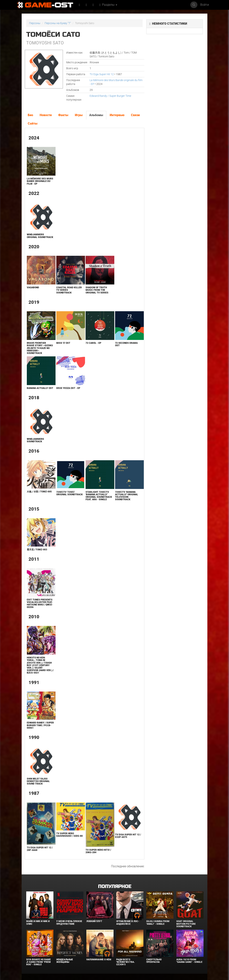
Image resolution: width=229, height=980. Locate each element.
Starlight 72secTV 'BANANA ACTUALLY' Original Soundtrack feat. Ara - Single (99, 496)
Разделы (108, 5)
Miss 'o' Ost (63, 343)
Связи (135, 115)
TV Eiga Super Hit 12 (102, 74)
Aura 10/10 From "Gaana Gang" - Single (189, 961)
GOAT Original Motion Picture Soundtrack (186, 924)
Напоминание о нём (99, 960)
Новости (46, 115)
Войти (205, 5)
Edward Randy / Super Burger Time (110, 96)
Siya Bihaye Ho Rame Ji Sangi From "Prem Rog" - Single (38, 962)
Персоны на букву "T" (58, 23)
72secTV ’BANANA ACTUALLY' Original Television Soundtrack (127, 496)
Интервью (117, 115)
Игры (79, 115)
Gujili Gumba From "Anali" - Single (158, 923)
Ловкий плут (94, 921)
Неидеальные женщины (65, 961)
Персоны (35, 23)
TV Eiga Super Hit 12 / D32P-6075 (128, 836)
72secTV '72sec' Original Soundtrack (70, 493)
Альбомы (96, 115)
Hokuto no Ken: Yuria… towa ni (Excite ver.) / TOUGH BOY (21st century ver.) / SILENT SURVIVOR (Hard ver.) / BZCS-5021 (40, 665)
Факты (63, 115)
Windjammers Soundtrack (35, 440)
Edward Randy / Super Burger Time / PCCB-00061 (40, 725)
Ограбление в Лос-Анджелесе (128, 923)
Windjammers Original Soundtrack (40, 236)
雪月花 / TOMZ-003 (37, 550)
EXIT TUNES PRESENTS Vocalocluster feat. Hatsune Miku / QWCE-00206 (40, 604)
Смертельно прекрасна (154, 961)
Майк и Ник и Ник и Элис (38, 923)
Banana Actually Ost (40, 388)
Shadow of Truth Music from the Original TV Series (97, 290)
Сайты (33, 123)
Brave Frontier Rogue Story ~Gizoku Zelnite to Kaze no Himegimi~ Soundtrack (40, 348)
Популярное (115, 887)
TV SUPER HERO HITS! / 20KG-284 (98, 851)
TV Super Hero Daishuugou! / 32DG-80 (70, 835)
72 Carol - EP (93, 343)
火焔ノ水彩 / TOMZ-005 (39, 492)
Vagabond (33, 288)
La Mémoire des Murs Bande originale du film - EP (40, 181)
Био (30, 115)
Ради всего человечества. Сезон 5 (126, 962)
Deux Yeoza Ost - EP (68, 388)
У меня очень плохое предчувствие (69, 923)
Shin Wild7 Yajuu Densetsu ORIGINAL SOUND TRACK (38, 781)
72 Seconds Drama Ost (126, 344)
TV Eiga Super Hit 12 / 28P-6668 (40, 849)
